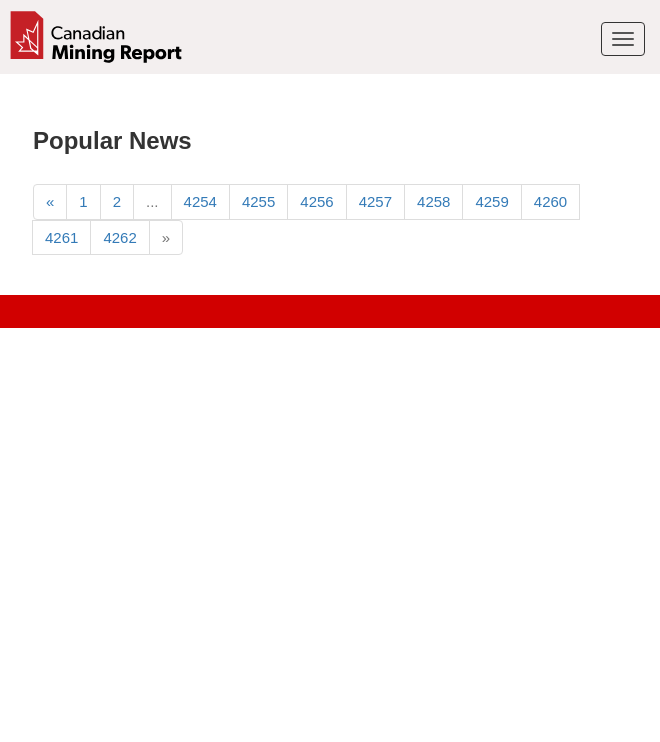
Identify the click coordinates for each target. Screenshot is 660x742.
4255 (258, 201)
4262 (119, 237)
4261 (61, 237)
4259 (491, 201)
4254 (200, 201)
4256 (316, 201)
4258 (433, 201)
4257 (375, 201)
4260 (550, 201)
